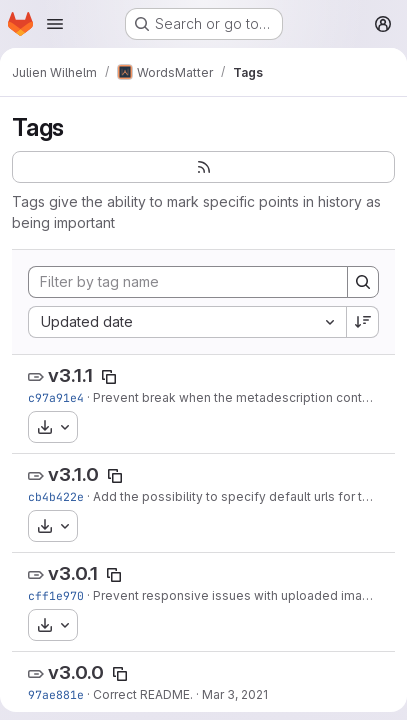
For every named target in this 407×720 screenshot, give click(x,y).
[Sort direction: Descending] (363, 322)
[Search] (363, 282)
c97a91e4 (56, 397)
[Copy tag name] (109, 377)
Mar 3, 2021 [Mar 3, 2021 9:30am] (235, 694)
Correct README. (143, 694)
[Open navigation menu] (55, 24)
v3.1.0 (73, 474)
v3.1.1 (70, 375)
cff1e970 (56, 595)
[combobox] (187, 322)
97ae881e (56, 694)
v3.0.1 (73, 573)
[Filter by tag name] (188, 282)
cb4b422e (56, 496)
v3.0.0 (76, 672)
